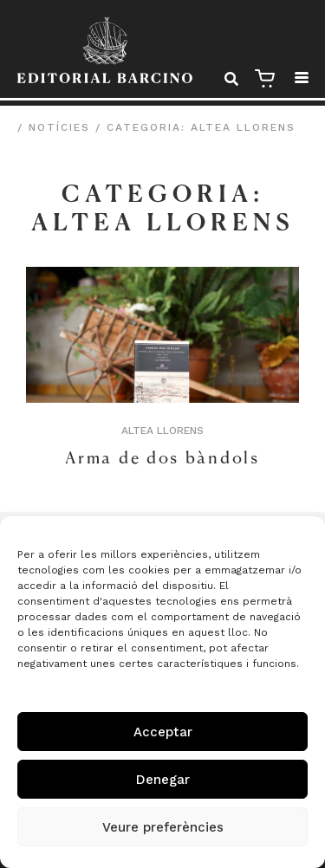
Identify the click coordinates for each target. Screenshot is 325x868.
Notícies (59, 127)
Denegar (163, 780)
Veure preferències (163, 827)
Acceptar (163, 732)
